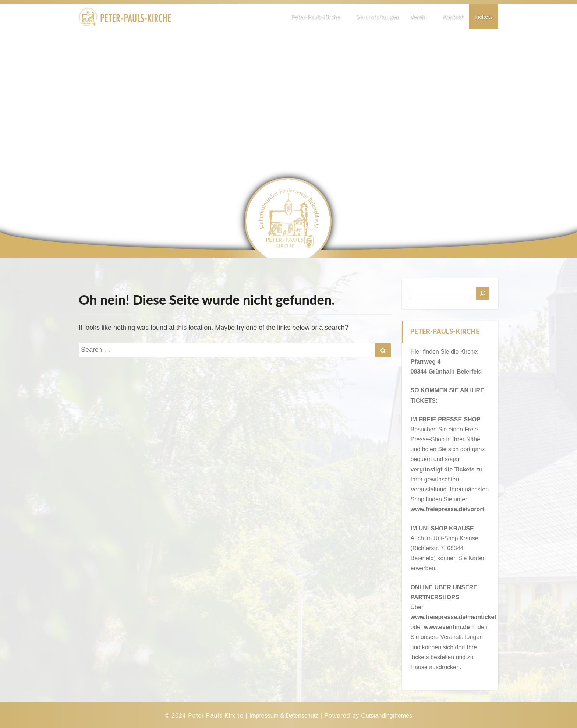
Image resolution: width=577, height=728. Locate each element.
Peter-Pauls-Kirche (318, 16)
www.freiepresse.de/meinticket (454, 617)
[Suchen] (483, 293)
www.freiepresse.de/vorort (447, 509)
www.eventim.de (447, 627)
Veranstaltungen (377, 16)
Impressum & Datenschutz (284, 716)
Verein (420, 16)
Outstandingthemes (387, 716)
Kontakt (453, 16)
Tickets (484, 16)
